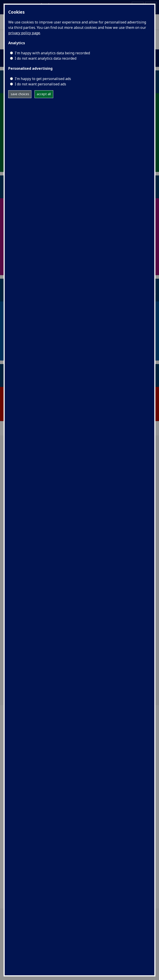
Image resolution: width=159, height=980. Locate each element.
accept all (44, 94)
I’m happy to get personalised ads (43, 79)
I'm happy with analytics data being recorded (52, 53)
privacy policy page (24, 33)
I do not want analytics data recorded (46, 58)
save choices (20, 94)
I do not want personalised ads (40, 84)
